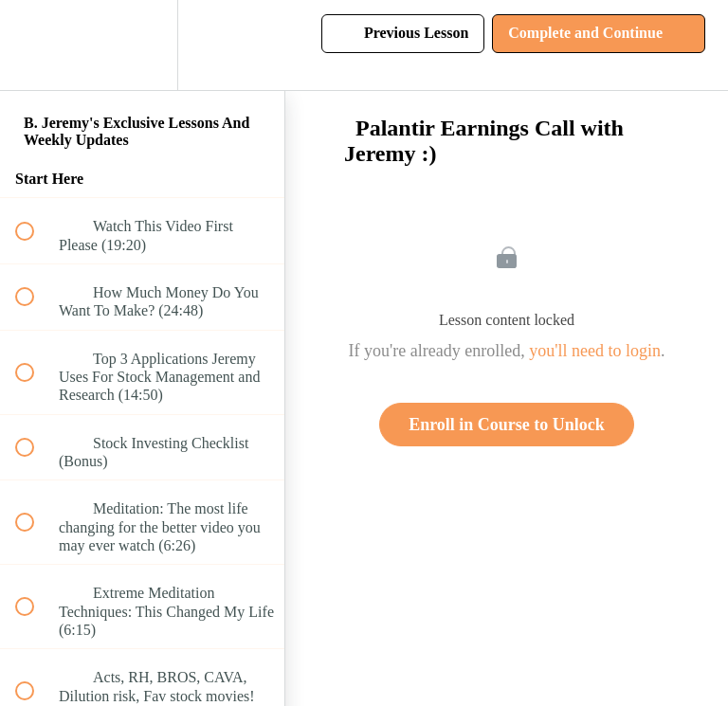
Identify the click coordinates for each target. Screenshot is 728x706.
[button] (35, 45)
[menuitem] (142, 45)
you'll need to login (595, 351)
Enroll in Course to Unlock (507, 425)
